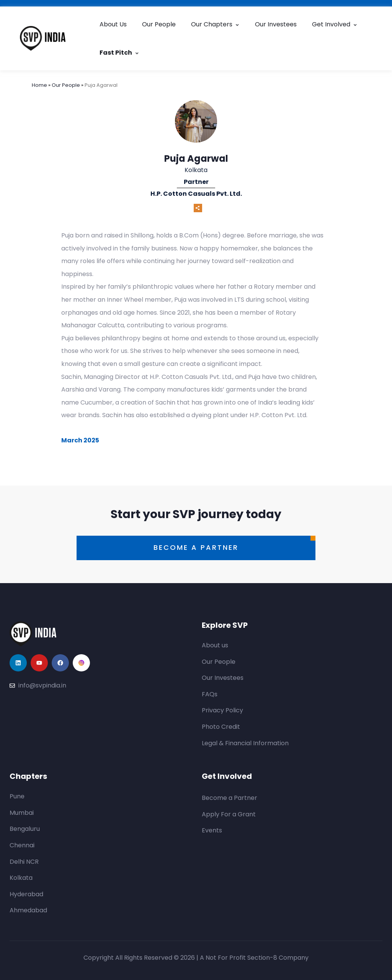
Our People (159, 24)
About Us (113, 24)
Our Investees (276, 24)
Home (40, 85)
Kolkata (196, 170)
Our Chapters (215, 24)
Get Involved (335, 24)
